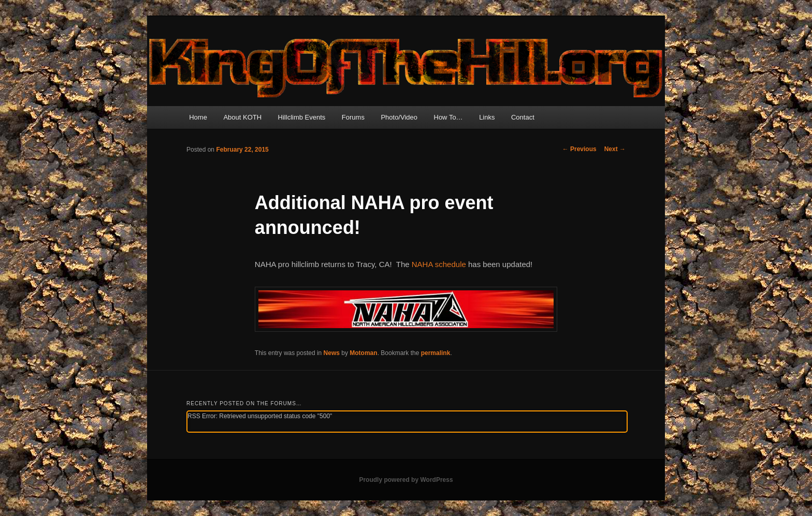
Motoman (363, 353)
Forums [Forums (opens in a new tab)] (353, 117)
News (332, 353)
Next (615, 149)
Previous (579, 149)
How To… (448, 117)
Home (198, 117)
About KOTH (242, 117)
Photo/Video (399, 117)
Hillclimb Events (302, 117)
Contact (523, 117)
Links (487, 117)
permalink (436, 353)
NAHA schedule (439, 264)
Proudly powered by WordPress (406, 480)
